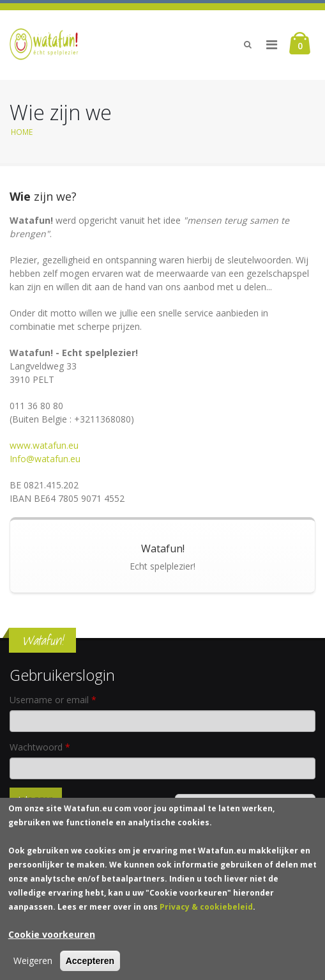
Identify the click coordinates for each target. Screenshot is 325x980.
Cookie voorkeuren (52, 939)
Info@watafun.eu (45, 459)
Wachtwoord (40, 747)
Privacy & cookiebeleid (206, 912)
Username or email (53, 700)
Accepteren (90, 966)
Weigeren (33, 966)
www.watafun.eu (44, 445)
